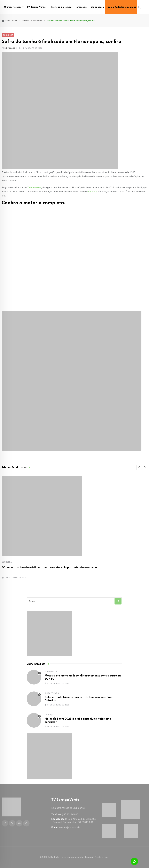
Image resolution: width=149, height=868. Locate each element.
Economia (7, 562)
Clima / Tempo (52, 693)
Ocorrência (51, 672)
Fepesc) (92, 192)
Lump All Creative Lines (97, 857)
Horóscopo (81, 7)
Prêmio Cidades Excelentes (121, 7)
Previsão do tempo (61, 7)
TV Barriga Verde (36, 7)
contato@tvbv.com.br (70, 827)
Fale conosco (97, 7)
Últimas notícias (13, 7)
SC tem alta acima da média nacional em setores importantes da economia (49, 568)
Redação (11, 48)
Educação (50, 715)
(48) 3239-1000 (70, 814)
